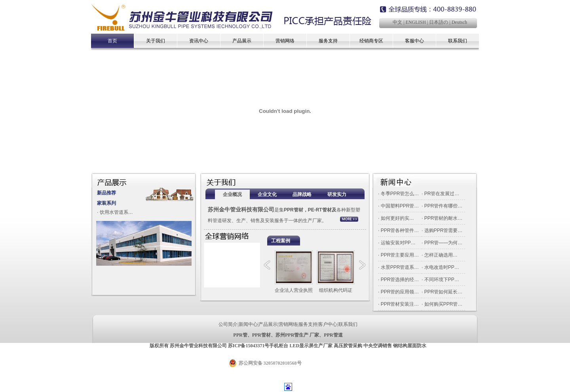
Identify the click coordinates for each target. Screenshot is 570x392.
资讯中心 (199, 41)
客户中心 (328, 324)
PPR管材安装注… (400, 304)
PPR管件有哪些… (444, 206)
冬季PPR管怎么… (400, 194)
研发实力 (337, 194)
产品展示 (242, 41)
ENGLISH (416, 22)
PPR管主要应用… (400, 255)
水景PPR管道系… (400, 267)
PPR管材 (261, 335)
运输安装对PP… (398, 243)
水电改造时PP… (442, 267)
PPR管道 (333, 335)
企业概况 (232, 194)
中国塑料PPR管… (400, 206)
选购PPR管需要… (444, 230)
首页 (112, 41)
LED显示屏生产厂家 (311, 346)
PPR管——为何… (444, 243)
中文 (397, 22)
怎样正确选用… (441, 255)
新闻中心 (248, 324)
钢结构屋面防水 (410, 346)
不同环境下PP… (442, 280)
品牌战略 (302, 194)
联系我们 (458, 41)
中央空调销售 (378, 346)
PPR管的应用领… (400, 292)
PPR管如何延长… (444, 292)
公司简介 (228, 324)
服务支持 (328, 41)
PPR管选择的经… (400, 280)
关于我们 (156, 41)
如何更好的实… (397, 218)
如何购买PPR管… (444, 304)
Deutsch (459, 22)
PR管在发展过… (442, 194)
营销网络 (285, 41)
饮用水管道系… (116, 212)
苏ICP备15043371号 (249, 346)
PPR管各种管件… (400, 230)
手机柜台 (279, 346)
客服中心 (414, 41)
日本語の (439, 22)
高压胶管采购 (348, 346)
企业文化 (267, 194)
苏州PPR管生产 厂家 (297, 335)
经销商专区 (371, 41)
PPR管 (240, 335)
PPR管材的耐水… (444, 218)
